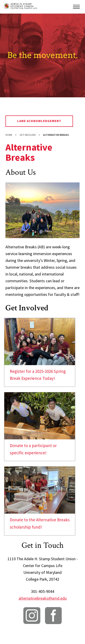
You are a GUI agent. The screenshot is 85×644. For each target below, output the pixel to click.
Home (9, 135)
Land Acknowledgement (39, 121)
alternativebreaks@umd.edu (43, 598)
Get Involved (28, 135)
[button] (76, 7)
